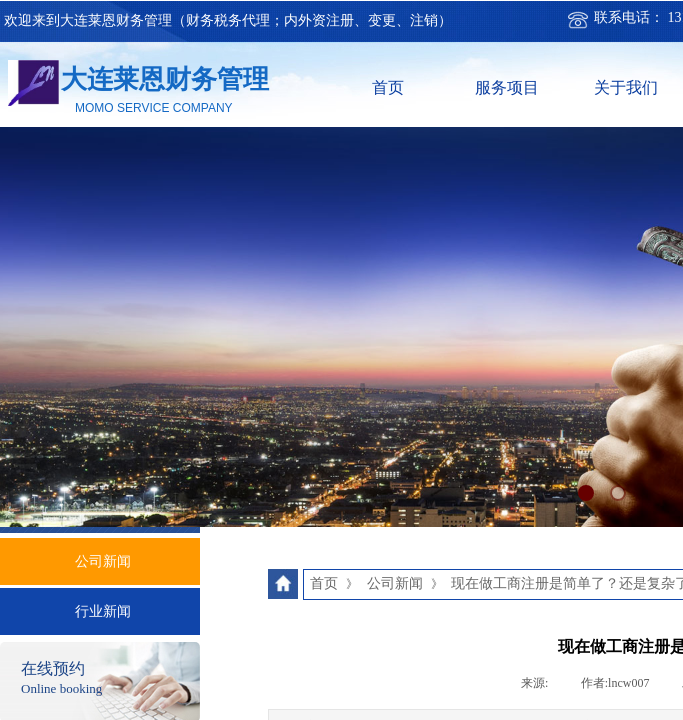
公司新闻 (103, 561)
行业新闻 (103, 611)
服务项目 (507, 87)
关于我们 (626, 87)
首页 (388, 87)
